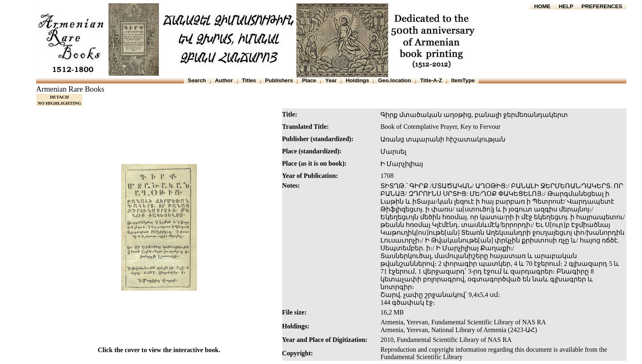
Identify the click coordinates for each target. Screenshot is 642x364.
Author (224, 80)
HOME (542, 6)
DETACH (59, 97)
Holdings (357, 80)
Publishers (279, 80)
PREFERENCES (602, 6)
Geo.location (394, 80)
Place (309, 80)
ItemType (463, 80)
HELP (566, 6)
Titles (249, 80)
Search (197, 80)
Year (331, 80)
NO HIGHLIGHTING (59, 103)
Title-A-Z (431, 80)
